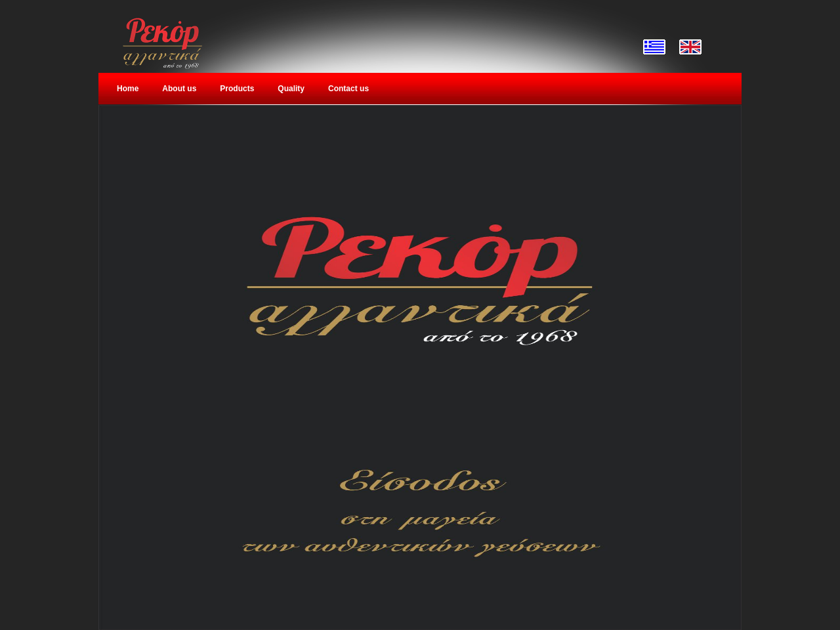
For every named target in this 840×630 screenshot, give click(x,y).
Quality (291, 89)
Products (237, 89)
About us (179, 89)
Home (128, 89)
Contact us (348, 89)
